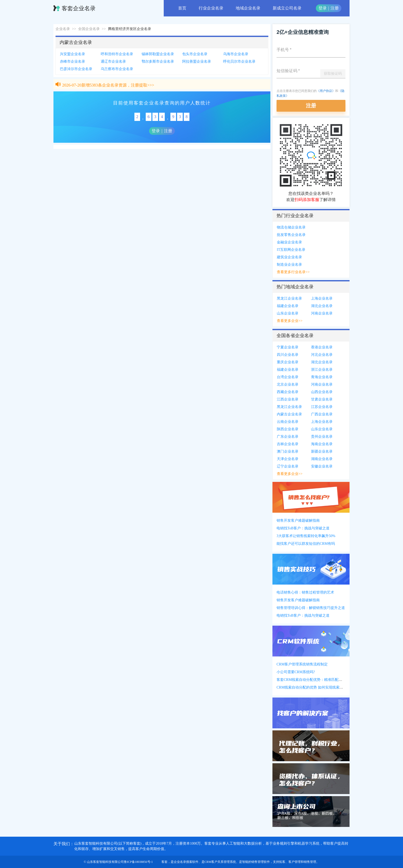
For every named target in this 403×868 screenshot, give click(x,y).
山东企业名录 (288, 313)
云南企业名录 (288, 422)
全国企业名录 (89, 29)
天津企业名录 (288, 459)
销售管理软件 (261, 862)
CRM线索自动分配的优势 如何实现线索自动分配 (315, 687)
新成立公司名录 (287, 8)
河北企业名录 (322, 355)
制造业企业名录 (289, 265)
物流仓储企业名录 (291, 227)
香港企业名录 (322, 347)
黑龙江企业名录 (289, 298)
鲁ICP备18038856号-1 (138, 862)
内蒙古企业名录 (289, 414)
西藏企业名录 (288, 392)
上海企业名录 (322, 298)
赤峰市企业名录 (72, 61)
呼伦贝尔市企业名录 (239, 61)
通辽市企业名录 (113, 61)
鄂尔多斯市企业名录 (158, 61)
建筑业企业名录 (289, 257)
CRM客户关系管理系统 (220, 862)
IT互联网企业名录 (291, 250)
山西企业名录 (322, 392)
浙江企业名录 (322, 370)
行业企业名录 (211, 8)
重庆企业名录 (288, 362)
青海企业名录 (322, 377)
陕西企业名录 (288, 429)
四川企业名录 (288, 355)
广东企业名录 (288, 437)
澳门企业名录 (288, 451)
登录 (323, 8)
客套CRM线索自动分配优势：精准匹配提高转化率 (317, 680)
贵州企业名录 (322, 437)
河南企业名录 (322, 313)
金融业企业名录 (289, 242)
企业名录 (63, 29)
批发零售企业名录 (291, 235)
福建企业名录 (288, 306)
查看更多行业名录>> (293, 272)
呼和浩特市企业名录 (117, 54)
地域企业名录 (248, 8)
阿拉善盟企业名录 (197, 61)
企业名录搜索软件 (186, 862)
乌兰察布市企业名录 (117, 69)
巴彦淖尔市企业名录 (76, 69)
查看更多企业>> (290, 321)
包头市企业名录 (195, 54)
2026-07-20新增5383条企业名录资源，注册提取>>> (108, 86)
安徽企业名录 (322, 466)
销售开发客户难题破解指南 (298, 521)
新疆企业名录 (322, 451)
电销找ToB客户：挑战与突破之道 (303, 528)
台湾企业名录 (288, 377)
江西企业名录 (288, 399)
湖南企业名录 (322, 459)
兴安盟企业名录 (72, 54)
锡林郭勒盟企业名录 (158, 54)
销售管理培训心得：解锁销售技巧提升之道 (311, 608)
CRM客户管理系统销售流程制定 (302, 664)
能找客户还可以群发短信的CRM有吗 (306, 544)
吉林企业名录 (288, 444)
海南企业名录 (322, 444)
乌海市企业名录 (236, 54)
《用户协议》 (326, 91)
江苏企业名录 (322, 407)
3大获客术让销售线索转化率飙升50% (306, 536)
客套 (164, 862)
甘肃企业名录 (322, 399)
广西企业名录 (322, 414)
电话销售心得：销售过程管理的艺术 (305, 592)
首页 (182, 8)
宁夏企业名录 (288, 347)
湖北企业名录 (322, 306)
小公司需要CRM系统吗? (296, 672)
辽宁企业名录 (288, 466)
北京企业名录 (288, 384)
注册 (335, 8)
